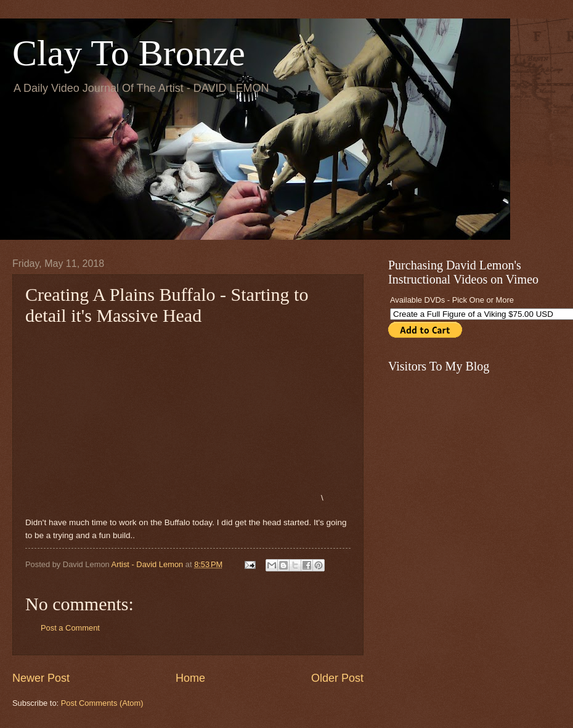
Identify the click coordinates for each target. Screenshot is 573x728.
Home (190, 678)
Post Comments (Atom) (102, 703)
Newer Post (41, 678)
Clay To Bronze (129, 53)
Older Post (337, 678)
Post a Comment (70, 628)
